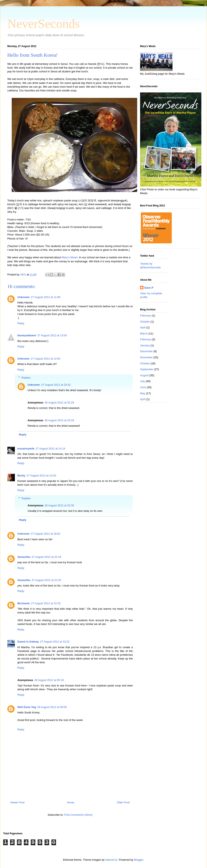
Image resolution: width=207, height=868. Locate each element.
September (147, 369)
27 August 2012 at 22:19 (46, 557)
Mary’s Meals (70, 257)
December (146, 351)
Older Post (123, 802)
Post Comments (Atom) (78, 815)
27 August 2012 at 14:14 (50, 449)
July (142, 381)
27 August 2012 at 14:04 (46, 359)
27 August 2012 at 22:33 (46, 603)
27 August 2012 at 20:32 (56, 385)
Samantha (24, 557)
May (143, 393)
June (143, 387)
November (146, 357)
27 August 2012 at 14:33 (41, 476)
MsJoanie (24, 603)
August (144, 375)
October (145, 322)
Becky (21, 476)
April (143, 327)
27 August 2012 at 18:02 (46, 534)
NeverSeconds (44, 24)
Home (71, 802)
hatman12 (111, 860)
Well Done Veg (27, 707)
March (144, 334)
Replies (26, 378)
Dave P (149, 288)
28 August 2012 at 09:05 (52, 707)
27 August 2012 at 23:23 (55, 642)
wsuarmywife (26, 449)
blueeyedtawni (27, 335)
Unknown (24, 297)
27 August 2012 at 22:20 (46, 580)
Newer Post (17, 802)
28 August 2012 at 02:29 (59, 403)
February (146, 316)
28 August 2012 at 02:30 (59, 505)
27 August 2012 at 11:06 (46, 297)
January (145, 345)
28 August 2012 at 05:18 (49, 680)
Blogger (139, 860)
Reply (21, 323)
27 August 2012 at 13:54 (52, 335)
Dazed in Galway (28, 642)
